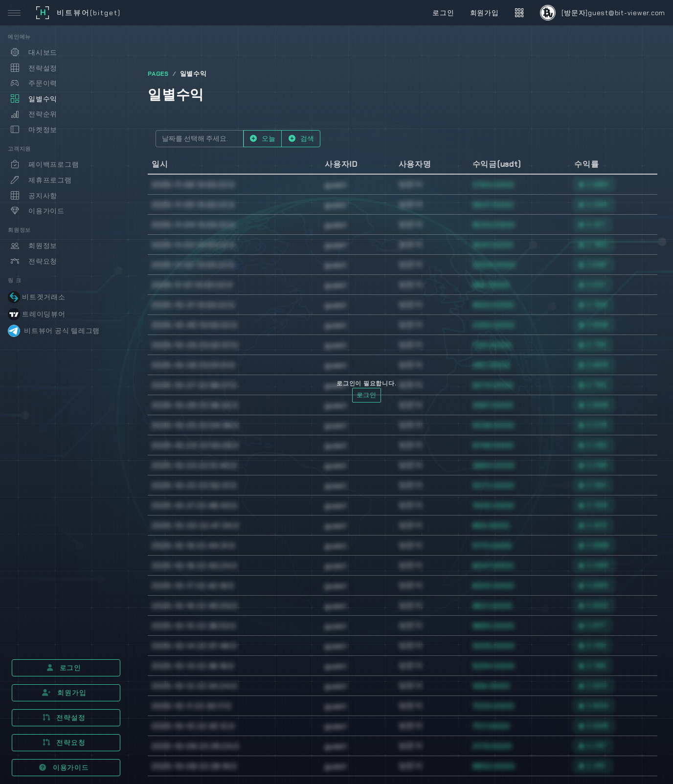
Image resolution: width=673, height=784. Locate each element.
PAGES (158, 74)
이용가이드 (64, 767)
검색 (301, 138)
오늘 (263, 138)
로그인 (64, 668)
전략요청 (64, 742)
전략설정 (64, 717)
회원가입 (64, 693)
